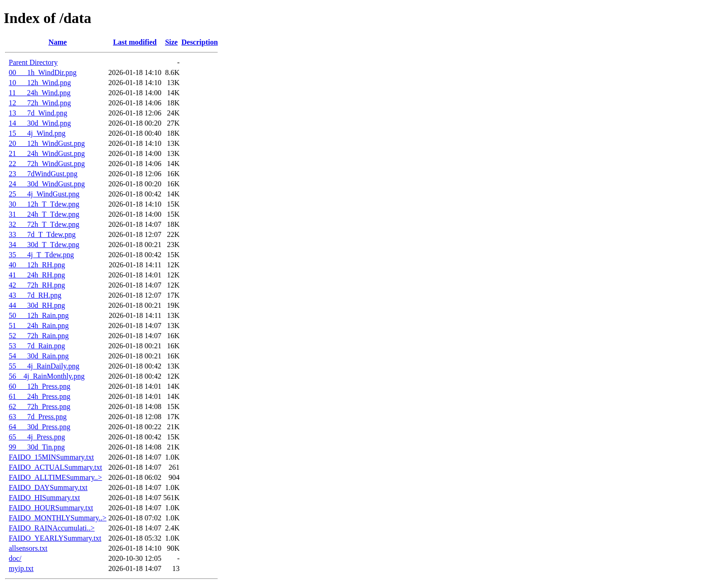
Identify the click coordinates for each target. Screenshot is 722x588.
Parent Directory (33, 62)
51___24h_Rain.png (39, 326)
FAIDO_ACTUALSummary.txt (55, 467)
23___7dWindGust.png (43, 174)
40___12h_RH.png (37, 265)
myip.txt (21, 568)
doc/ (15, 558)
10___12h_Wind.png (40, 83)
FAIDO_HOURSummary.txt (51, 508)
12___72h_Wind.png (40, 103)
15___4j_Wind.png (37, 133)
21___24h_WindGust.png (47, 153)
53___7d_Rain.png (37, 346)
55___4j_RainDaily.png (44, 366)
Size (171, 42)
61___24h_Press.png (40, 396)
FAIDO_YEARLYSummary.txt (55, 538)
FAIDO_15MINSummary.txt (51, 457)
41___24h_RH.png (37, 275)
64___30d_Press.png (40, 427)
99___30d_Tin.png (37, 447)
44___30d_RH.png (37, 305)
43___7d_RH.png (35, 295)
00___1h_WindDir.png (43, 72)
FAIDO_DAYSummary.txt (48, 487)
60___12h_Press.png (40, 386)
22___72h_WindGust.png (47, 164)
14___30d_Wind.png (40, 123)
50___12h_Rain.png (39, 315)
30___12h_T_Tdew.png (44, 204)
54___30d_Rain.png (39, 356)
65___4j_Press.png (37, 437)
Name (58, 42)
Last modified (135, 42)
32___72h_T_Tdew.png (44, 224)
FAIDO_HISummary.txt (44, 498)
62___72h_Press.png (40, 406)
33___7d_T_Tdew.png (42, 234)
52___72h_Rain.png (39, 336)
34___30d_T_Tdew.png (44, 245)
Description (200, 42)
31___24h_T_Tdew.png (44, 214)
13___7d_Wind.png (38, 113)
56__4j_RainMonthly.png (47, 376)
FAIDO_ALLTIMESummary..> (55, 477)
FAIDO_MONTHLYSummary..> (58, 518)
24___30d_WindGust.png (47, 184)
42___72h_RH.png (37, 285)
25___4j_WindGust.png (44, 194)
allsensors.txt (28, 548)
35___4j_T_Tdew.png (41, 255)
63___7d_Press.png (38, 417)
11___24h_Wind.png (40, 93)
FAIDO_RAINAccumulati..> (52, 528)
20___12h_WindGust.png (47, 143)
